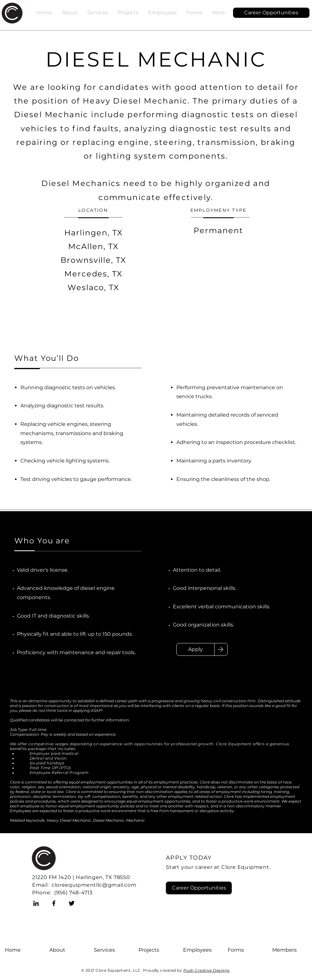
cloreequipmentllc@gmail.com (94, 885)
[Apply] (195, 649)
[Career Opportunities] (271, 13)
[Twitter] (72, 903)
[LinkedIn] (36, 903)
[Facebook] (54, 903)
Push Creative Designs (206, 970)
